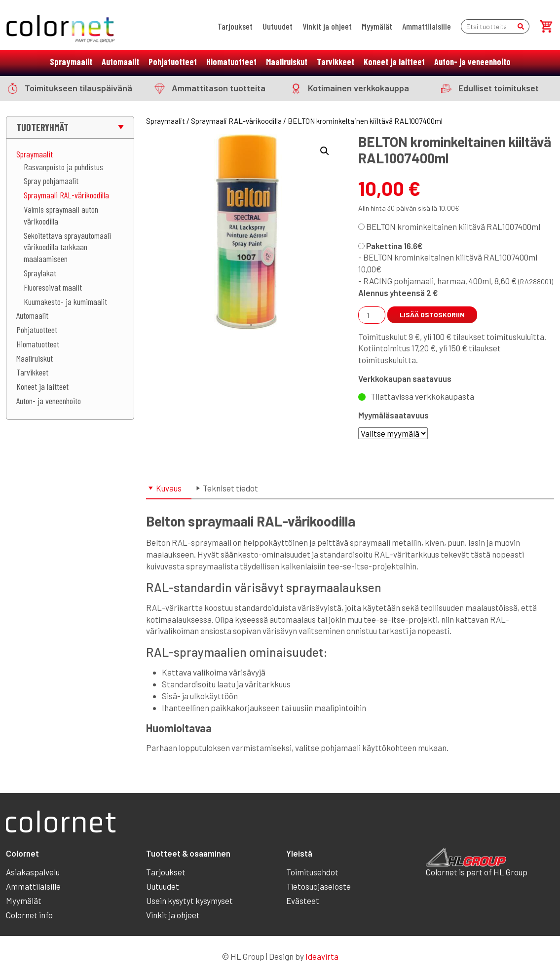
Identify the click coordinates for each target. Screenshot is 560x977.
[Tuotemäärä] (372, 315)
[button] (325, 151)
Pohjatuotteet (173, 62)
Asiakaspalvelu (33, 872)
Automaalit (120, 62)
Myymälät (377, 26)
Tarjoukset (235, 26)
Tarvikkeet (336, 62)
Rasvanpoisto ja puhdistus (63, 167)
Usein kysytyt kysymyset (189, 901)
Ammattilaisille (427, 26)
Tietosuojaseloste (318, 886)
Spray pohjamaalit (51, 181)
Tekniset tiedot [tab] (230, 488)
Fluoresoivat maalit (53, 287)
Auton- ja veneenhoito (472, 62)
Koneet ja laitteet (394, 62)
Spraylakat (40, 273)
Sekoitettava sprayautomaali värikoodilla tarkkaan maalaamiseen (67, 247)
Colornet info (29, 915)
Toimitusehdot (312, 872)
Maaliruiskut (287, 62)
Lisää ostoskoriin (432, 315)
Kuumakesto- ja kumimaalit (65, 301)
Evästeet (303, 901)
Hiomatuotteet (231, 62)
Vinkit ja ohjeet (327, 26)
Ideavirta (322, 956)
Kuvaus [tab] (169, 488)
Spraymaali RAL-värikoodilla (66, 195)
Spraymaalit (71, 62)
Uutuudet (278, 26)
